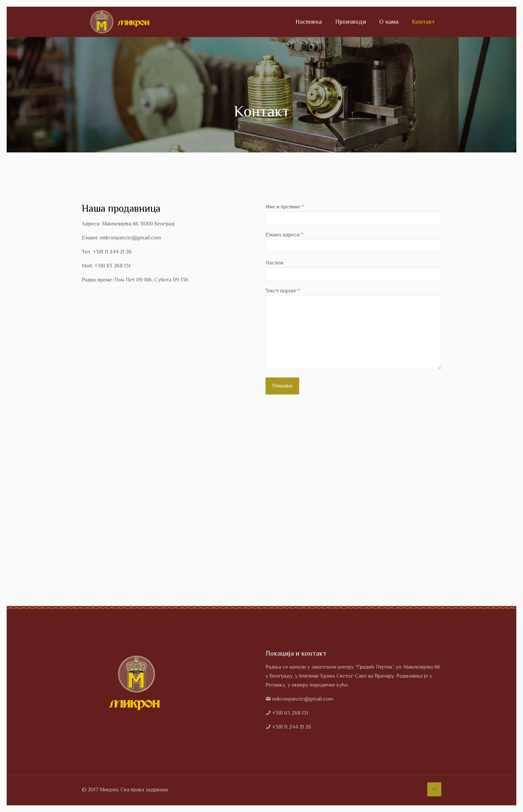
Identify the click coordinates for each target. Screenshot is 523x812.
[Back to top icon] (434, 789)
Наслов (353, 270)
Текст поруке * (353, 329)
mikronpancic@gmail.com (303, 699)
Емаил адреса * (353, 242)
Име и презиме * (353, 214)
